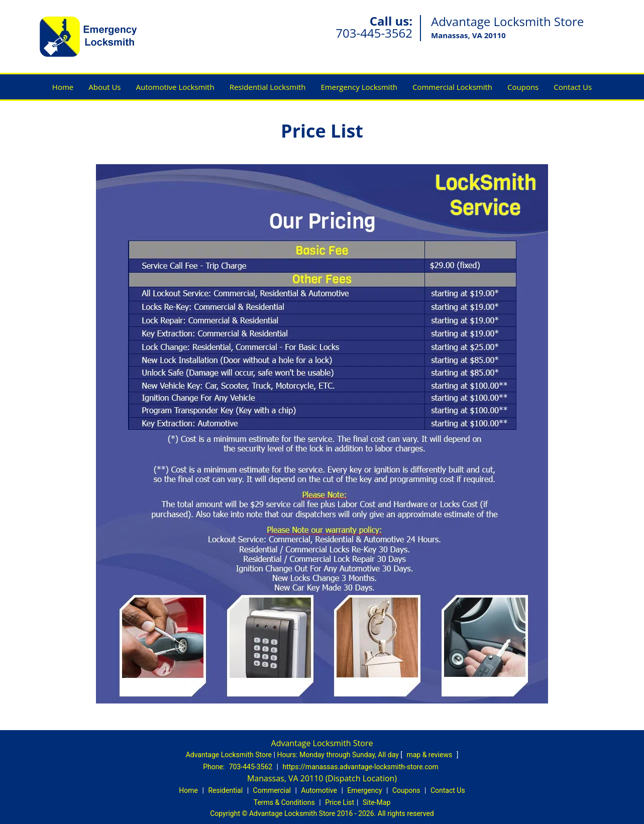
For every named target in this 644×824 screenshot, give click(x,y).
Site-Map (377, 802)
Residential (225, 790)
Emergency (364, 790)
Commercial (272, 790)
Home (63, 87)
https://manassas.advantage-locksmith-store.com (361, 767)
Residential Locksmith (268, 87)
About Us (104, 87)
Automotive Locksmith (175, 87)
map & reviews (430, 755)
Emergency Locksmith (359, 87)
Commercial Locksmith (452, 87)
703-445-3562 (374, 33)
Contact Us (573, 87)
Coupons (523, 87)
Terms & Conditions (284, 802)
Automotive (319, 790)
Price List (340, 802)
